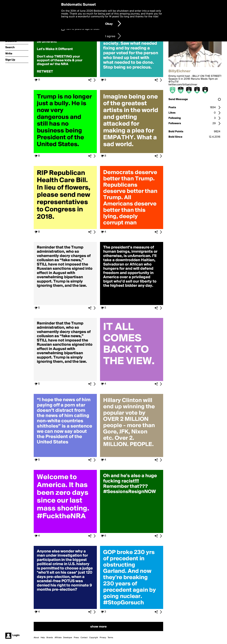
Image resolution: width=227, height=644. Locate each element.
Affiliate (58, 638)
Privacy (103, 638)
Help (43, 638)
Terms (110, 638)
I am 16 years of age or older (83, 29)
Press (76, 638)
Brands (50, 638)
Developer (68, 638)
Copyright (94, 638)
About (36, 638)
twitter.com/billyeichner (183, 85)
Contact (84, 638)
